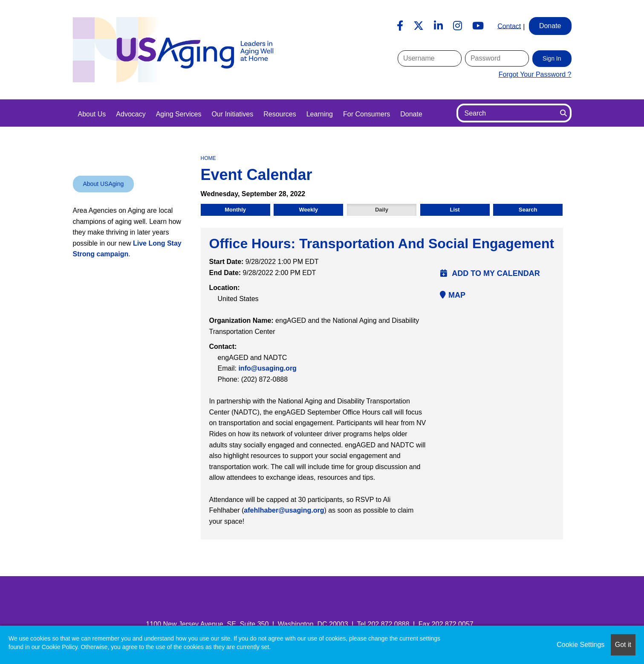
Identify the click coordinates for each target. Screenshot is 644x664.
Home (208, 158)
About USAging (104, 184)
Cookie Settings (580, 645)
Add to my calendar (490, 273)
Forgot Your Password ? (535, 74)
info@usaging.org (267, 368)
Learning (320, 114)
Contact (509, 26)
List (455, 210)
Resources (280, 114)
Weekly (308, 210)
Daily (382, 210)
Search (528, 210)
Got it (623, 645)
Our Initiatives (232, 114)
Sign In (552, 58)
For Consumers (367, 114)
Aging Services (179, 114)
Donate (411, 114)
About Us (92, 114)
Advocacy (131, 114)
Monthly (235, 210)
